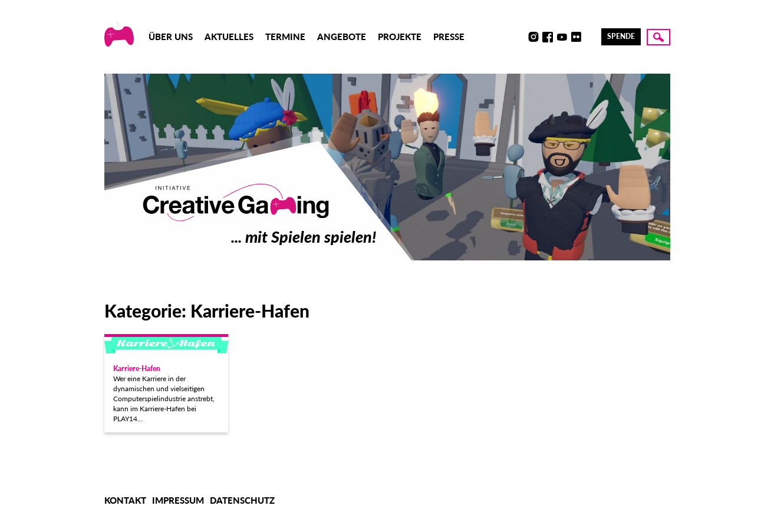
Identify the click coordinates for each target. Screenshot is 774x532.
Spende (621, 36)
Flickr (576, 37)
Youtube (562, 37)
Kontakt (125, 500)
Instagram (533, 37)
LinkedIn (590, 37)
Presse (449, 37)
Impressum (178, 500)
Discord (519, 37)
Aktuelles (229, 37)
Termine (285, 37)
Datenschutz (242, 500)
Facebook (548, 37)
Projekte (400, 37)
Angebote (342, 37)
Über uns (171, 37)
